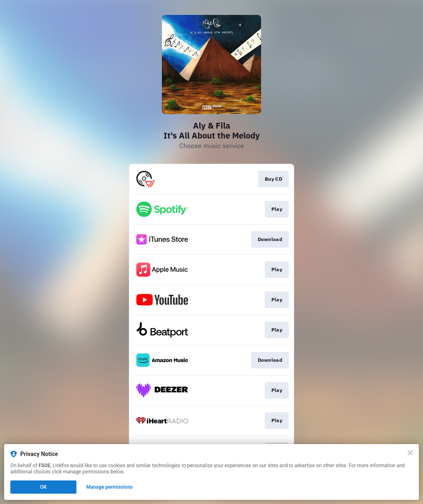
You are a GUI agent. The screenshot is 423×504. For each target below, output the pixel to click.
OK (43, 487)
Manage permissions (110, 487)
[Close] (410, 453)
